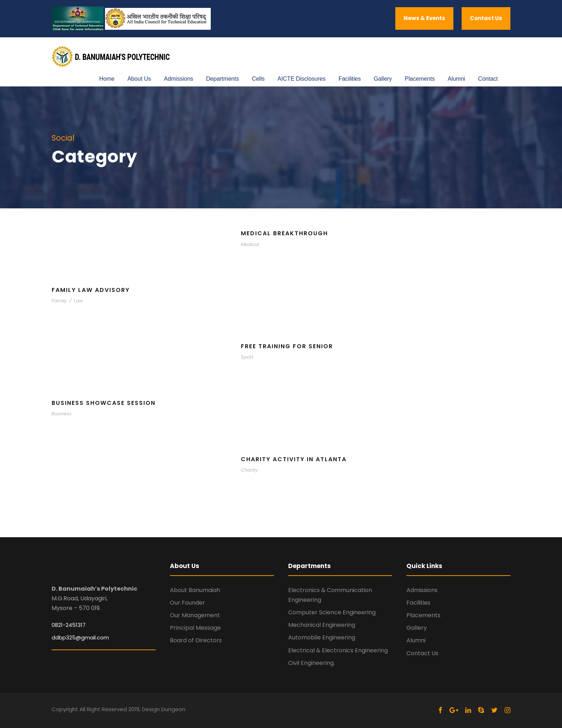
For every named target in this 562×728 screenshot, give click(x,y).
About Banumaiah (195, 590)
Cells (258, 79)
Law (78, 301)
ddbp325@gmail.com (80, 637)
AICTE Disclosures (301, 79)
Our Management (195, 615)
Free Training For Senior (287, 346)
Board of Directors (196, 640)
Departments (223, 79)
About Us (139, 79)
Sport (247, 357)
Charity (249, 470)
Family (59, 301)
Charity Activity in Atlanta (294, 459)
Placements (420, 79)
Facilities (349, 79)
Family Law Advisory (91, 290)
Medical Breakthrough (284, 233)
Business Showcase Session (104, 403)
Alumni (456, 79)
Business (62, 414)
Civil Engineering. (311, 663)
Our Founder (187, 603)
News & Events (424, 18)
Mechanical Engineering (322, 625)
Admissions (178, 79)
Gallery (383, 79)
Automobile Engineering (322, 637)
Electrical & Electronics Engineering (338, 650)
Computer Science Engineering (332, 612)
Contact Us (486, 18)
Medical (250, 244)
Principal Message (195, 628)
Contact (488, 79)
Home (107, 79)
